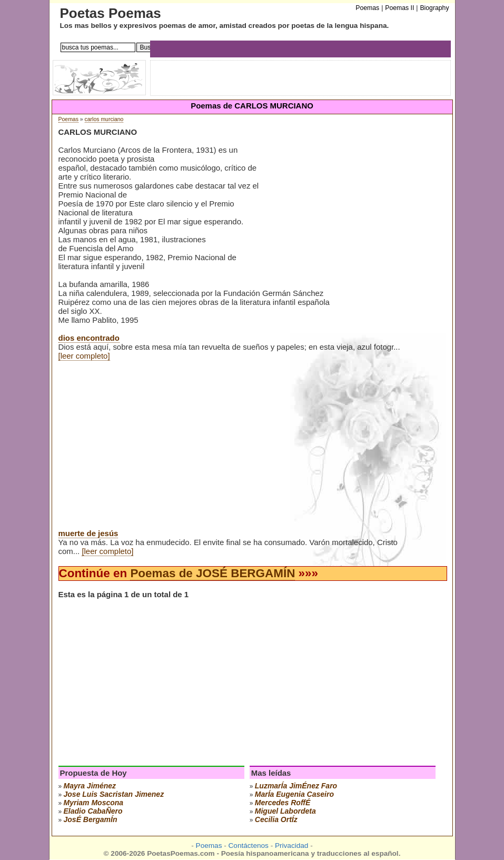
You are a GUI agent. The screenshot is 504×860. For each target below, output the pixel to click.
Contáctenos (249, 846)
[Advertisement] (355, 210)
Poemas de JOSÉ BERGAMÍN (213, 573)
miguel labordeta (285, 811)
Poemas (68, 119)
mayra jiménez (90, 786)
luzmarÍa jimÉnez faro (296, 786)
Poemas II (399, 8)
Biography (434, 8)
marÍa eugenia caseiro (294, 794)
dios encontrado (89, 338)
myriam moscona (94, 803)
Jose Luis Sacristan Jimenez (114, 794)
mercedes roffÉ (283, 803)
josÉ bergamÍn (91, 819)
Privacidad (291, 846)
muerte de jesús (88, 533)
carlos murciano (104, 119)
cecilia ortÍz (276, 819)
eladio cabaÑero (93, 811)
